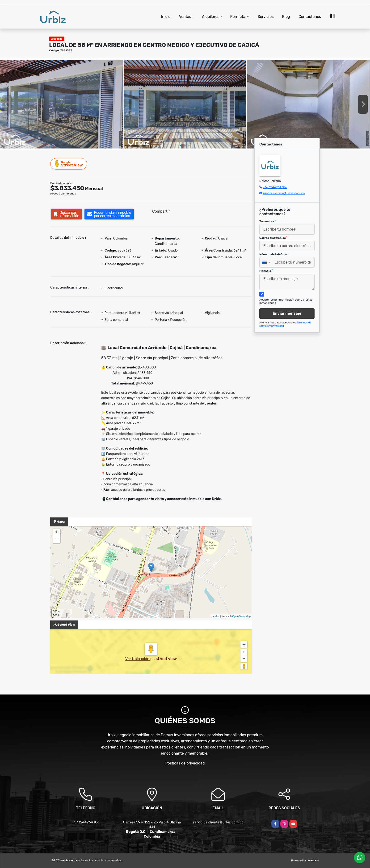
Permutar (239, 17)
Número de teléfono (274, 254)
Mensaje (266, 271)
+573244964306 (275, 187)
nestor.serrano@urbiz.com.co (284, 193)
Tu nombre (268, 221)
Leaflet (216, 616)
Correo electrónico (273, 238)
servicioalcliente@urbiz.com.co (218, 822)
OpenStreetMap (241, 616)
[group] (61, 104)
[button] (181, 145)
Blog (286, 17)
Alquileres (211, 17)
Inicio (166, 17)
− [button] (57, 540)
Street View (69, 164)
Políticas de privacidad (185, 763)
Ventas (185, 17)
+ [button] (57, 533)
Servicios (266, 17)
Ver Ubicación (138, 659)
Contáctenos (310, 17)
